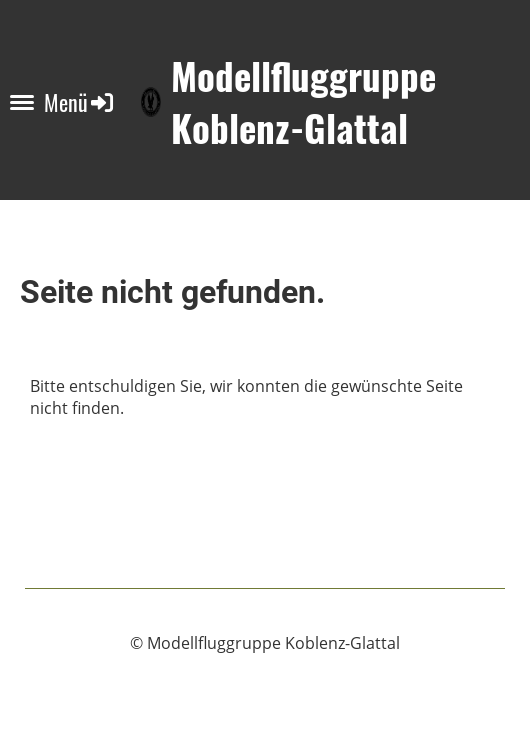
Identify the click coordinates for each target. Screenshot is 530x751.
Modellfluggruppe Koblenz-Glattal (303, 102)
